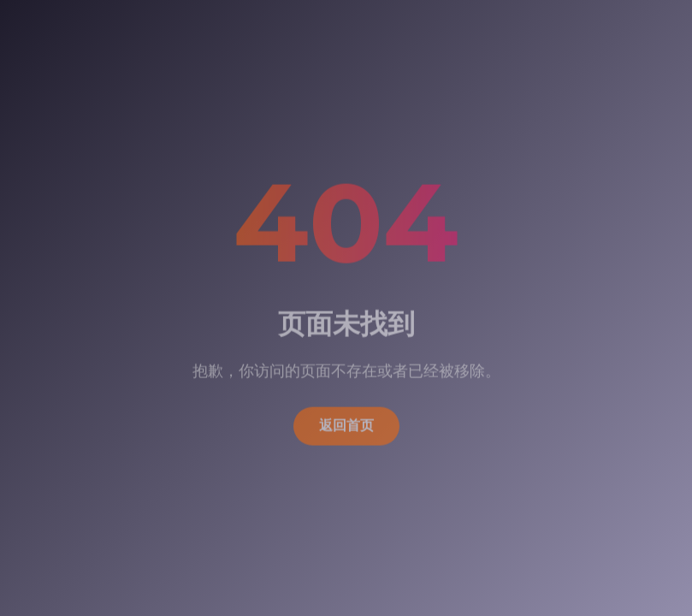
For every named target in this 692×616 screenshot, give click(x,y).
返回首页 (346, 423)
